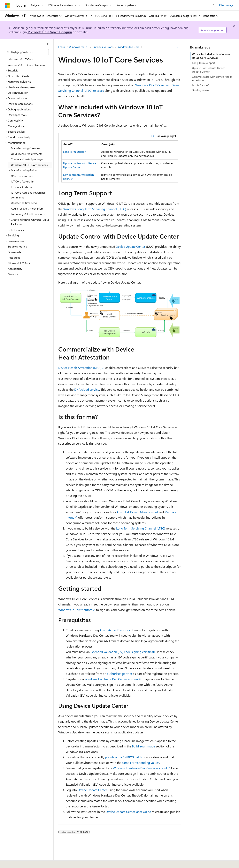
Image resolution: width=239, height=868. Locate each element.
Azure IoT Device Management (137, 512)
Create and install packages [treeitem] (27, 159)
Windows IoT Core (128, 47)
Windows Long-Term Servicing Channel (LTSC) (95, 209)
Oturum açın (227, 5)
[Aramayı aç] (214, 5)
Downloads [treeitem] (14, 252)
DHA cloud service (87, 389)
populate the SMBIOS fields (123, 757)
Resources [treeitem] (14, 258)
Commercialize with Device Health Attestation (212, 78)
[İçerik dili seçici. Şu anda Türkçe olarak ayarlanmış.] (13, 862)
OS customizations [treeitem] (22, 176)
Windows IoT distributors (75, 610)
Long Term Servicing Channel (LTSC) (141, 528)
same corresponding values (141, 763)
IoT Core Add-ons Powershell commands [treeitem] (28, 195)
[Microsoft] (7, 5)
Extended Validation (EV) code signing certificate (123, 652)
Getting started (201, 90)
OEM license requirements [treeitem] (27, 154)
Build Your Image (143, 746)
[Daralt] (48, 44)
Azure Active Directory (115, 630)
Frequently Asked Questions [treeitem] (28, 214)
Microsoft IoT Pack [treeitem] (19, 263)
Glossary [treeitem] (13, 274)
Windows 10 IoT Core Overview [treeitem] (26, 65)
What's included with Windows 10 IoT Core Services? (211, 56)
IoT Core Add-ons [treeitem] (22, 187)
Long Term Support (75, 152)
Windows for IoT (79, 47)
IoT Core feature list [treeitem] (23, 181)
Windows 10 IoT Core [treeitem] (20, 59)
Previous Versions (103, 47)
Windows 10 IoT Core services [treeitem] (29, 165)
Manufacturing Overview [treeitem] (26, 148)
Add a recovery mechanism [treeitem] (27, 208)
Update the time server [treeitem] (25, 203)
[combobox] (27, 52)
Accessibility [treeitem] (15, 269)
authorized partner (120, 674)
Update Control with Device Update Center (209, 70)
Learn (62, 47)
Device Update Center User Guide (128, 812)
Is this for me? (200, 85)
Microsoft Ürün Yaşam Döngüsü (50, 32)
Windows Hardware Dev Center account (112, 679)
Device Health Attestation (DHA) (80, 368)
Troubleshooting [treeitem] (17, 246)
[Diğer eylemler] (177, 47)
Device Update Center (131, 246)
